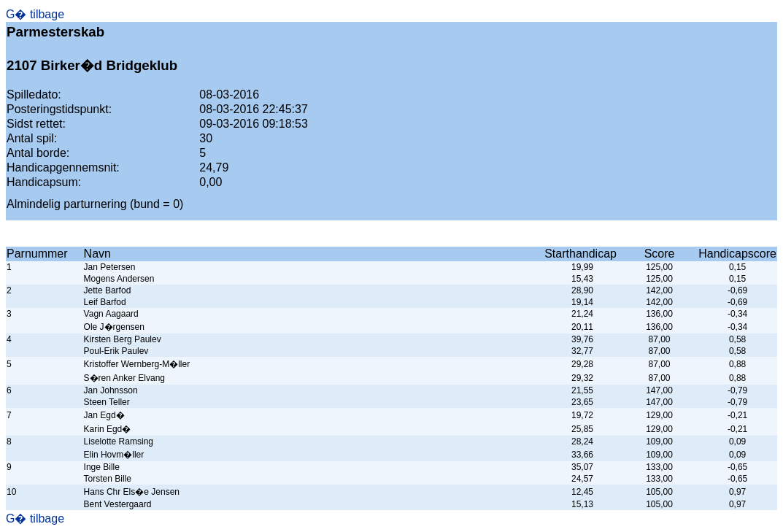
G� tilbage (35, 14)
